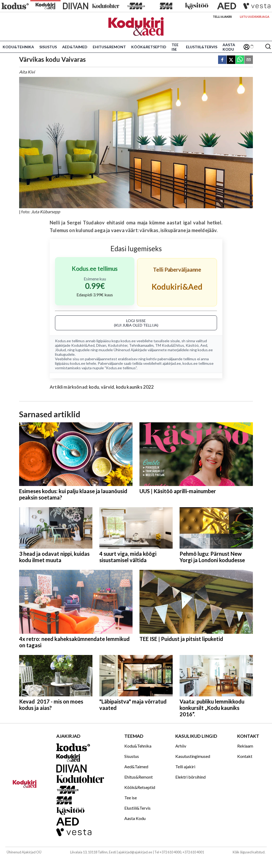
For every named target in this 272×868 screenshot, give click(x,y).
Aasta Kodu (229, 47)
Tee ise (175, 47)
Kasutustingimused (193, 756)
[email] (249, 60)
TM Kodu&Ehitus (170, 345)
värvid (107, 387)
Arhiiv (181, 746)
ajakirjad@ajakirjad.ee (135, 852)
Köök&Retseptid (149, 47)
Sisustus (48, 47)
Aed (204, 345)
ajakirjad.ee (172, 363)
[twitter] (231, 60)
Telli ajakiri (222, 17)
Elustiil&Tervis (202, 47)
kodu (94, 387)
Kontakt (245, 756)
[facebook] (222, 60)
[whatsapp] (240, 60)
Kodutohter (118, 345)
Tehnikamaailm (141, 345)
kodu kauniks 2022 (135, 387)
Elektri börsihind (190, 777)
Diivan (101, 345)
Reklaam (245, 746)
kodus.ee (128, 341)
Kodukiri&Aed (83, 345)
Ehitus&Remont (109, 47)
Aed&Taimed (75, 47)
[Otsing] (268, 47)
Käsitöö (192, 345)
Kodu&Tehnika (18, 47)
